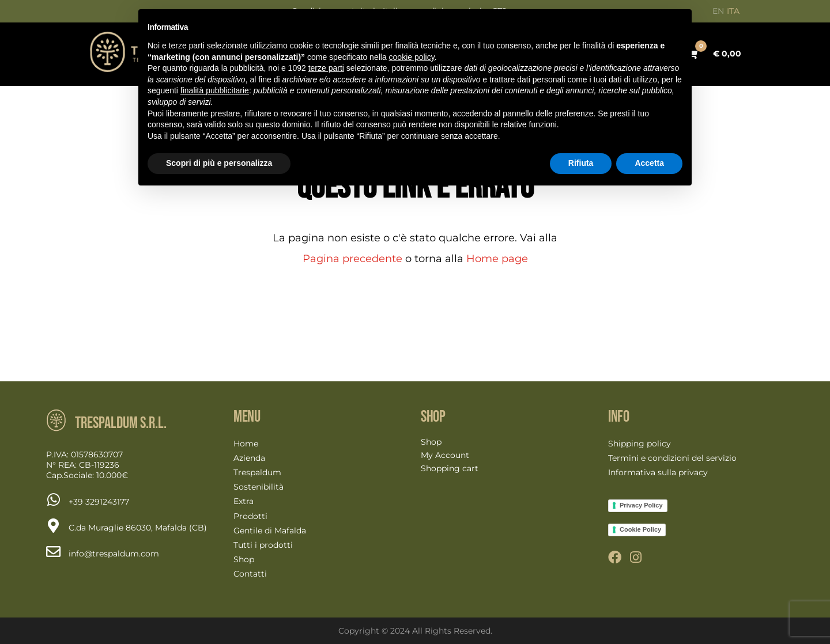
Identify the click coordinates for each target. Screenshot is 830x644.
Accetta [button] (649, 163)
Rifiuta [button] (581, 163)
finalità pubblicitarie (215, 90)
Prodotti (250, 516)
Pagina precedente (352, 259)
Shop (244, 559)
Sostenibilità (259, 487)
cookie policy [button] (412, 57)
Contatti (250, 574)
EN (718, 11)
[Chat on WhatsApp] (99, 502)
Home (246, 444)
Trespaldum (257, 472)
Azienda (249, 458)
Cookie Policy (640, 529)
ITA (733, 11)
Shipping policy (640, 444)
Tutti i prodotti (263, 545)
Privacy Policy (641, 505)
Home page (497, 259)
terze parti (326, 68)
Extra (244, 501)
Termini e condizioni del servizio (672, 458)
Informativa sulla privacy (658, 472)
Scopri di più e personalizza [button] (219, 163)
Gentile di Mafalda (270, 531)
